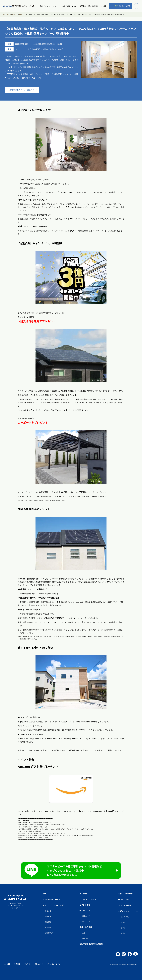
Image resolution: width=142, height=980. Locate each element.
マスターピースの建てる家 (61, 6)
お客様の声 (49, 933)
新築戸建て (86, 938)
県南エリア (86, 916)
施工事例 (83, 6)
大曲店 (123, 933)
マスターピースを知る (51, 899)
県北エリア (86, 922)
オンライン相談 (124, 905)
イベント (75, 6)
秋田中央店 (125, 917)
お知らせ (27, 964)
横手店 (123, 928)
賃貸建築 (48, 927)
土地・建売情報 (93, 6)
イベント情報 (85, 905)
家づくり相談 (121, 6)
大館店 (123, 922)
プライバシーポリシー (54, 964)
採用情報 (17, 964)
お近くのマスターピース (128, 911)
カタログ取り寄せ (125, 894)
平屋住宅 (48, 917)
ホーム (45, 894)
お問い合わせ (38, 964)
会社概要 (103, 6)
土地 (84, 933)
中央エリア (86, 911)
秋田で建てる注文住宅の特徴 (91, 944)
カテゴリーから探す (89, 899)
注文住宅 (48, 911)
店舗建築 (48, 922)
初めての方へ (45, 6)
